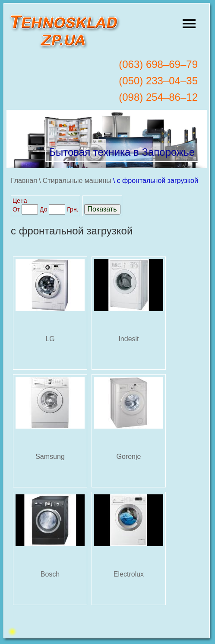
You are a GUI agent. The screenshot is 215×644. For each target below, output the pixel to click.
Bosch (50, 574)
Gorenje (129, 457)
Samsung (50, 457)
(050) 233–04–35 (158, 81)
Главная (24, 181)
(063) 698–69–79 (158, 64)
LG (50, 339)
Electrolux (129, 574)
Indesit (128, 339)
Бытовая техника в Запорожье (122, 152)
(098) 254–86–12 (158, 97)
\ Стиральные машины (75, 181)
